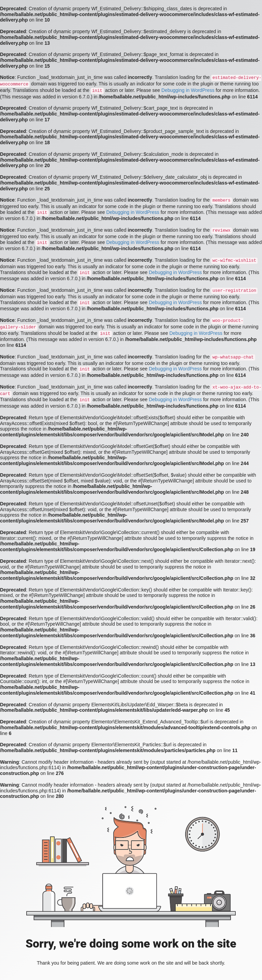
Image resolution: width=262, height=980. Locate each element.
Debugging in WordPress (188, 90)
